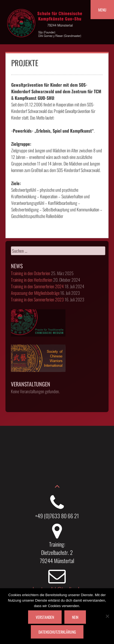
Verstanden (45, 617)
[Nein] (107, 616)
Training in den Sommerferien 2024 (37, 286)
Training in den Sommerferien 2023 (37, 299)
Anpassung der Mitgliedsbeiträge (35, 293)
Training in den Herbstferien (32, 280)
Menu (102, 10)
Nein (75, 617)
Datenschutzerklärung (57, 632)
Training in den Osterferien (31, 273)
